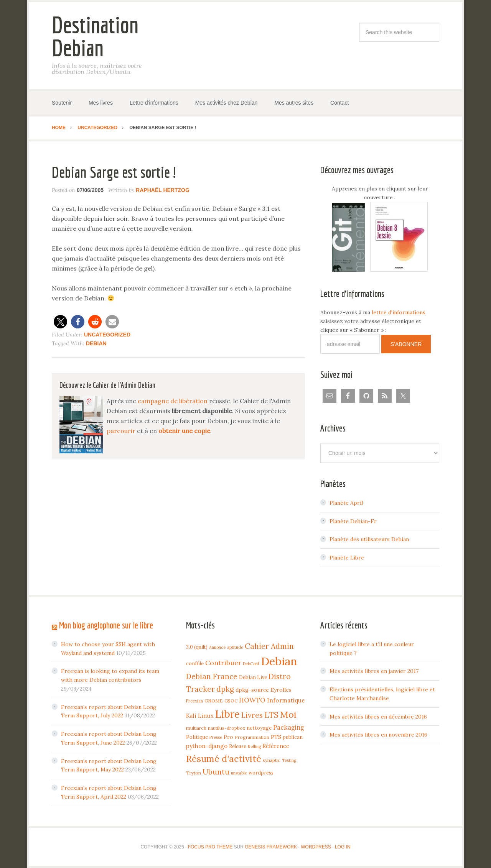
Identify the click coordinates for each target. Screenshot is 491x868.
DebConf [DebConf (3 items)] (251, 664)
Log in (343, 847)
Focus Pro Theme (210, 847)
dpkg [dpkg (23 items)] (225, 689)
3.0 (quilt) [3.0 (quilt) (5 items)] (197, 647)
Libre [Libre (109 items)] (227, 714)
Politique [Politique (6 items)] (197, 737)
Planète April (346, 503)
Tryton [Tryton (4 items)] (194, 773)
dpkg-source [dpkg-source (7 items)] (252, 690)
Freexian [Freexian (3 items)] (194, 701)
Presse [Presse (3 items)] (216, 737)
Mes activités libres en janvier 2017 (374, 671)
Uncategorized (107, 335)
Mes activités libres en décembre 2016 (378, 717)
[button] (60, 322)
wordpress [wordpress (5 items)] (261, 773)
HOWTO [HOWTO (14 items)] (252, 700)
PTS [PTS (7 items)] (276, 737)
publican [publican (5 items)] (293, 737)
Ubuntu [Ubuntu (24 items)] (216, 772)
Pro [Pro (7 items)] (228, 737)
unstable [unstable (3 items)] (239, 773)
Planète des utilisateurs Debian (369, 539)
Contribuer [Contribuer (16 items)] (223, 663)
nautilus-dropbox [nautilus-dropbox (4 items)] (227, 728)
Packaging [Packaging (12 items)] (289, 727)
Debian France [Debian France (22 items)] (212, 676)
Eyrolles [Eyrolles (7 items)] (281, 690)
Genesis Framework (271, 847)
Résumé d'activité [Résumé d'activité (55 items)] (224, 758)
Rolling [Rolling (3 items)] (254, 747)
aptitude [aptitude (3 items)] (235, 647)
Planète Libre (347, 558)
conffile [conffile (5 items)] (195, 663)
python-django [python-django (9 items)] (207, 746)
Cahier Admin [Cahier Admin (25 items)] (269, 646)
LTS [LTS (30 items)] (271, 715)
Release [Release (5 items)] (238, 746)
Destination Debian (95, 36)
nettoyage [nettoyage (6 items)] (259, 728)
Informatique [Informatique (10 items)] (286, 700)
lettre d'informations (399, 312)
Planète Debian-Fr (353, 521)
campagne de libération (173, 401)
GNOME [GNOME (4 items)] (214, 701)
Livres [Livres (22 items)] (252, 715)
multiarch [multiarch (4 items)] (196, 728)
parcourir (121, 431)
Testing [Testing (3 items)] (289, 760)
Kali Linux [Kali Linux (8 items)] (200, 716)
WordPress (316, 847)
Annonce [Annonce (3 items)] (217, 647)
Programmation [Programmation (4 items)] (252, 737)
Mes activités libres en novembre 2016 (378, 735)
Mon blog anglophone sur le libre (106, 625)
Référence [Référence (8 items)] (276, 746)
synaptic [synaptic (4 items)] (272, 760)
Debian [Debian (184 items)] (279, 661)
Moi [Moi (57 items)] (288, 714)
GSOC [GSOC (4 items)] (231, 701)
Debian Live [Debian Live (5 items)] (253, 677)
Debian (96, 343)
